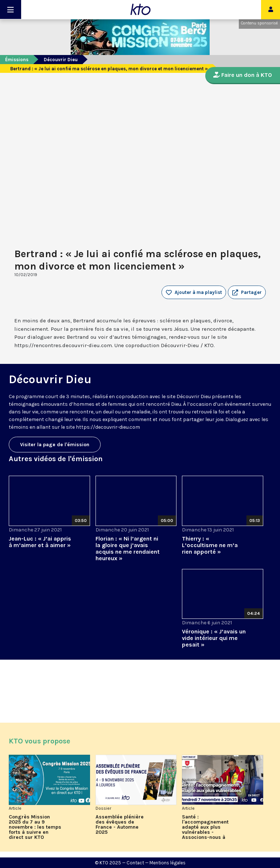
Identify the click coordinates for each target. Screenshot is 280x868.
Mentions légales (168, 863)
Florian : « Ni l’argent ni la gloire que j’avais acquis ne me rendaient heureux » (128, 548)
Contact (135, 863)
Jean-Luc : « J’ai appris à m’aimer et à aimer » (40, 542)
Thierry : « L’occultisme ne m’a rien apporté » (210, 545)
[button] (247, 292)
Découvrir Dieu (61, 60)
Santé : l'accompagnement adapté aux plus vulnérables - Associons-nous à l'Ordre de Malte (205, 827)
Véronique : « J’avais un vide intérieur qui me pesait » (214, 638)
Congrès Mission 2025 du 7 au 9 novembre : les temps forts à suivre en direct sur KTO (35, 827)
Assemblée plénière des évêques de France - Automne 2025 (120, 825)
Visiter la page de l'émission (55, 445)
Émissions (17, 60)
